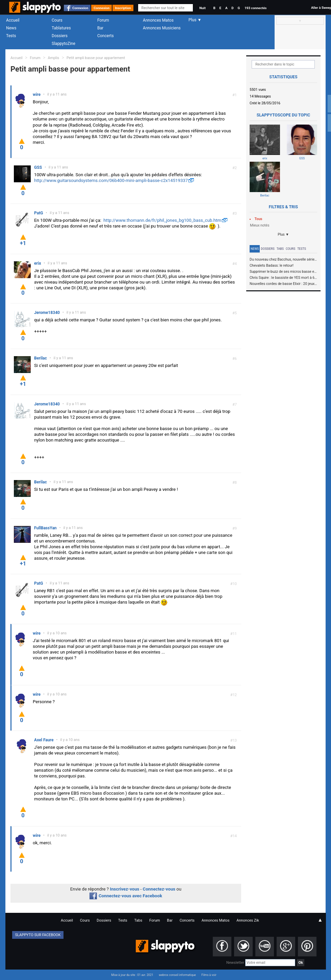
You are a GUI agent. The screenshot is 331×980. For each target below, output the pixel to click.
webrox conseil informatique (177, 975)
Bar (100, 28)
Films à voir (209, 975)
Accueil (13, 20)
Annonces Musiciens (162, 28)
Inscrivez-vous (124, 889)
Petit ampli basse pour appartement (96, 58)
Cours (57, 20)
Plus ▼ (283, 234)
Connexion (80, 8)
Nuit (202, 8)
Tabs (280, 249)
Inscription (123, 8)
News (11, 28)
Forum (103, 20)
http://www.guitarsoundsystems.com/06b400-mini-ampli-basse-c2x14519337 (111, 180)
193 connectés (256, 8)
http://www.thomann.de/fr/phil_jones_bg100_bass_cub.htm (162, 220)
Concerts (106, 36)
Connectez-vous (159, 889)
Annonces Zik (248, 920)
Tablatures (61, 28)
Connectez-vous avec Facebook (126, 896)
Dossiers (60, 36)
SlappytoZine (63, 44)
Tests (11, 36)
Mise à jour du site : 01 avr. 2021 (132, 975)
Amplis (54, 58)
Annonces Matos (158, 20)
